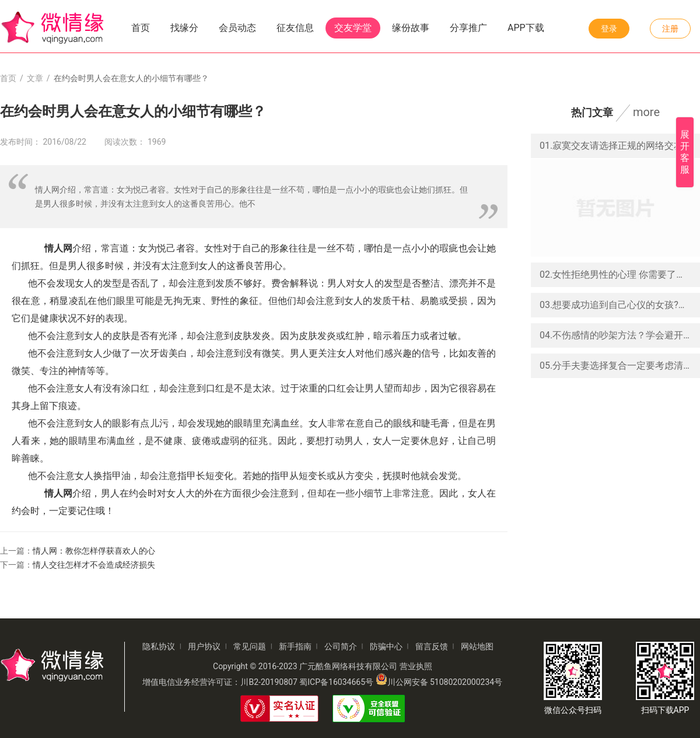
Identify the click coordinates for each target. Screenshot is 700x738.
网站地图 (477, 646)
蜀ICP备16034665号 (336, 682)
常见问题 (250, 646)
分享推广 (468, 28)
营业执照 (416, 666)
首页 (141, 28)
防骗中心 (386, 646)
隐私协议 (159, 646)
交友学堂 (353, 28)
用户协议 (204, 646)
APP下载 (526, 28)
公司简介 (341, 646)
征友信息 (295, 28)
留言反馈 (432, 646)
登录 (609, 29)
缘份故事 (411, 28)
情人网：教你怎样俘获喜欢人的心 (94, 551)
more (646, 112)
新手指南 (295, 646)
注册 (670, 29)
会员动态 (237, 28)
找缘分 (184, 28)
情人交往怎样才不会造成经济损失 (94, 565)
